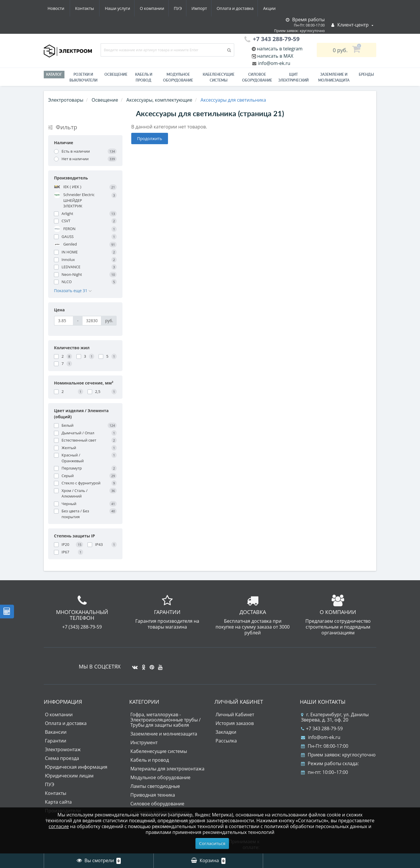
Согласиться (212, 843)
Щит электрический (293, 77)
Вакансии (56, 732)
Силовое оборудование (257, 77)
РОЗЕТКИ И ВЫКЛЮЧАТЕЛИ (83, 77)
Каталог (54, 74)
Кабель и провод (144, 77)
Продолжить (150, 139)
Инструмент (144, 742)
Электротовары (66, 100)
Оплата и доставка (183, 8)
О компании (96, 8)
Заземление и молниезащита (164, 734)
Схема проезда (62, 758)
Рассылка (226, 741)
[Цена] (64, 321)
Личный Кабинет (235, 714)
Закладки (226, 732)
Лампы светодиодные (155, 786)
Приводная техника (153, 795)
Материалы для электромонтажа (167, 769)
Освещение (116, 74)
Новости (243, 8)
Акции (218, 8)
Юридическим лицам (69, 776)
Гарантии (56, 741)
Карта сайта (58, 802)
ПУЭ (123, 8)
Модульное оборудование (178, 77)
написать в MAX (275, 56)
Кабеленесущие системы (219, 77)
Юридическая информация (76, 767)
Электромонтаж (63, 749)
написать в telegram (279, 49)
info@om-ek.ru (274, 63)
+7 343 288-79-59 (322, 728)
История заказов (235, 723)
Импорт (146, 8)
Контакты (272, 8)
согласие (59, 826)
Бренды (366, 74)
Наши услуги (60, 8)
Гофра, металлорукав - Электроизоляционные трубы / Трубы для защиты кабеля (166, 720)
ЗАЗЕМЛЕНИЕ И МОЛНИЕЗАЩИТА (334, 77)
